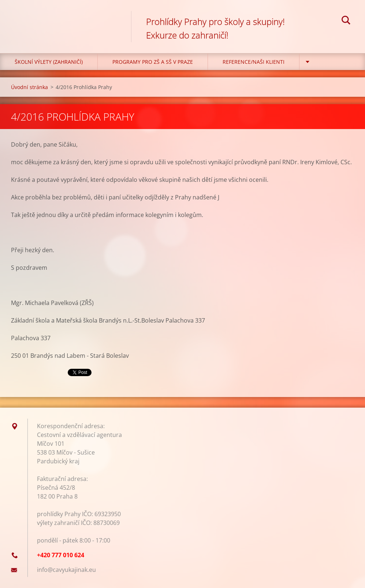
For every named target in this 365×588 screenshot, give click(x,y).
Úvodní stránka (29, 87)
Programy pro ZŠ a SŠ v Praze (153, 62)
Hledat (346, 21)
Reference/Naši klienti (254, 62)
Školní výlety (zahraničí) (49, 62)
